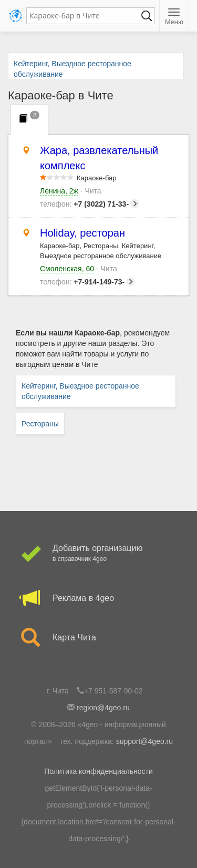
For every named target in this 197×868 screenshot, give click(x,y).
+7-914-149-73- (87, 282)
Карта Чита (98, 638)
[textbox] (85, 16)
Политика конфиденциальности (98, 771)
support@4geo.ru (144, 741)
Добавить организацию (98, 554)
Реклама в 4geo (98, 598)
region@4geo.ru (103, 708)
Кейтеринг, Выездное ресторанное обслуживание (80, 391)
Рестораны (40, 424)
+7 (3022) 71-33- (90, 204)
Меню (174, 17)
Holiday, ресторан (82, 233)
